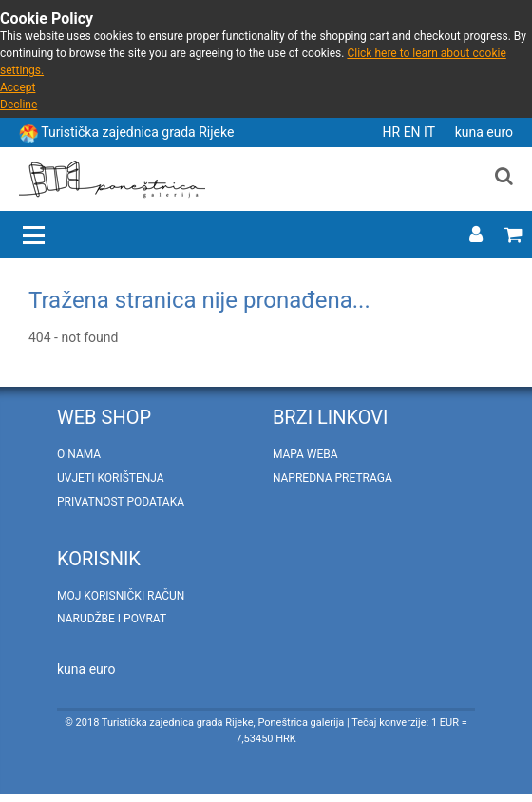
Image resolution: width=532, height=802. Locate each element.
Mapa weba (305, 454)
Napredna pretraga (332, 478)
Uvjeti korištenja (111, 478)
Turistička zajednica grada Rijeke (137, 132)
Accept (18, 87)
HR (393, 132)
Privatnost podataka (121, 502)
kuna (471, 132)
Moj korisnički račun (121, 596)
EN (414, 132)
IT (431, 132)
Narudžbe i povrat (112, 619)
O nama (79, 454)
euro (500, 132)
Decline (19, 105)
